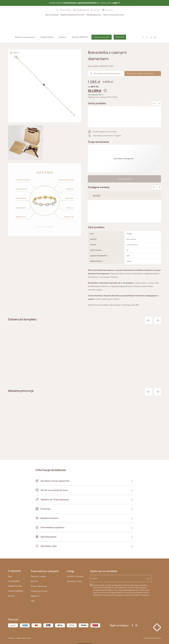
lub (124, 89)
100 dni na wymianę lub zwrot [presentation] (113, 15)
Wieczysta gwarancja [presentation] (94, 15)
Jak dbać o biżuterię (75, 576)
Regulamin (35, 596)
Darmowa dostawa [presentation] (52, 15)
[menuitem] (25, 37)
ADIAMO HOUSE (15, 586)
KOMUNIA (120, 37)
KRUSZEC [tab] (97, 195)
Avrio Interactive (156, 638)
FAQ (33, 601)
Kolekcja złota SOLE (102, 37)
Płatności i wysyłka (38, 576)
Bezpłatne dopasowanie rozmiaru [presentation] (72, 15)
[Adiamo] (84, 25)
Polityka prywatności (39, 591)
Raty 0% (34, 581)
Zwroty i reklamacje (39, 586)
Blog (10, 576)
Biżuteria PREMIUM (80, 37)
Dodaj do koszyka (124, 179)
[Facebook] (133, 625)
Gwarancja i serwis (74, 581)
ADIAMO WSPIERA (16, 591)
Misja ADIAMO (14, 581)
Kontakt (11, 596)
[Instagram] (136, 625)
